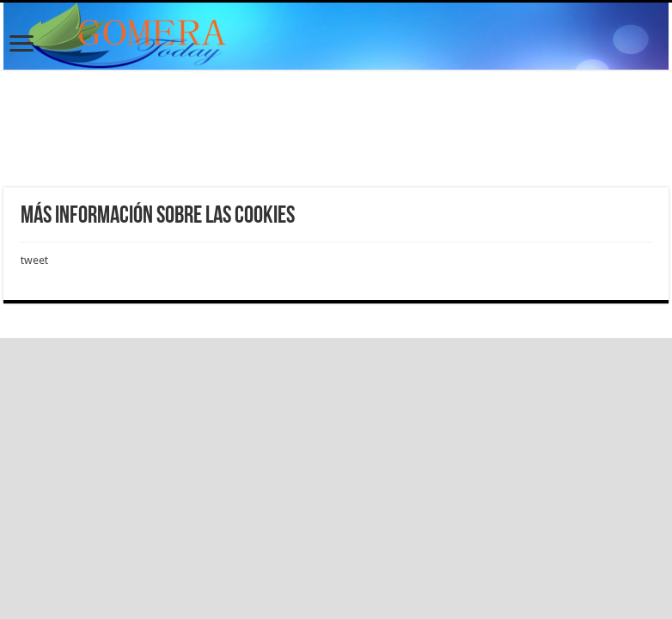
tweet (34, 260)
